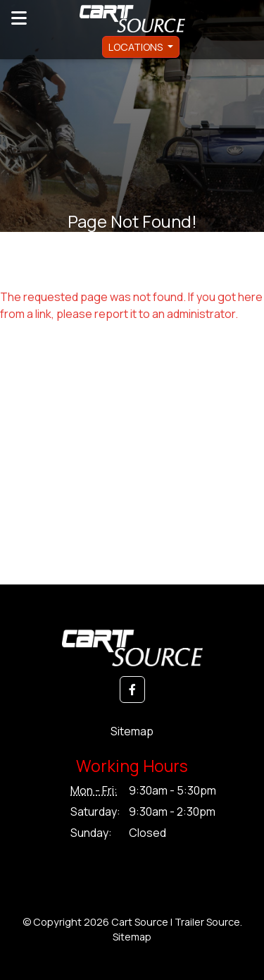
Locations (137, 47)
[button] (132, 690)
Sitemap (132, 731)
